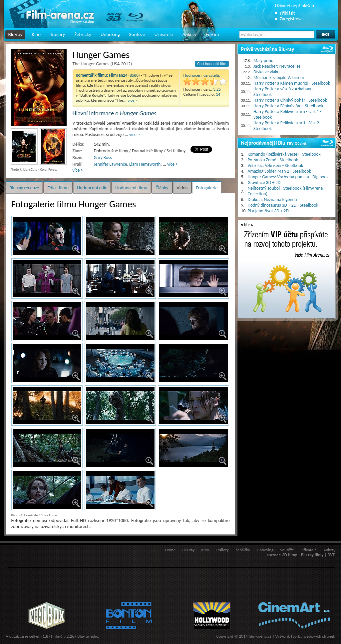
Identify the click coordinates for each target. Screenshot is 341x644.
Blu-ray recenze (24, 188)
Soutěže (137, 34)
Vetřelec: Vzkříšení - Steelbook (276, 165)
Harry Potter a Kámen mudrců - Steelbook (292, 83)
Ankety (189, 34)
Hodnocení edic (92, 188)
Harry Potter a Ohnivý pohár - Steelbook (290, 100)
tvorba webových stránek (313, 636)
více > (133, 100)
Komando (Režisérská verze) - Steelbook (284, 154)
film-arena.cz (260, 636)
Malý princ (263, 60)
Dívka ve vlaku (266, 72)
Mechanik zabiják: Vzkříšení (279, 77)
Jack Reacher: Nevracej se (277, 66)
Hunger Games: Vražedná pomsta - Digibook (288, 177)
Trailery (57, 34)
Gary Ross (103, 157)
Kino (36, 34)
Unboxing (110, 34)
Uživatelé (164, 34)
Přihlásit (288, 13)
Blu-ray (15, 34)
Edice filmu (58, 188)
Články (162, 188)
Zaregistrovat (292, 19)
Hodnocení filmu (131, 188)
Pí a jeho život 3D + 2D (268, 211)
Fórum (212, 34)
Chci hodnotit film (212, 64)
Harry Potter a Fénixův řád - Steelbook (288, 106)
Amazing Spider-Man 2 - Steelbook (279, 171)
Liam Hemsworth (145, 164)
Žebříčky (83, 34)
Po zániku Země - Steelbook (273, 160)
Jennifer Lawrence (111, 164)
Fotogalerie (207, 188)
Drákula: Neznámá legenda (272, 199)
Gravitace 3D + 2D (264, 182)
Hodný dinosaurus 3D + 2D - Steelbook (283, 205)
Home (170, 550)
